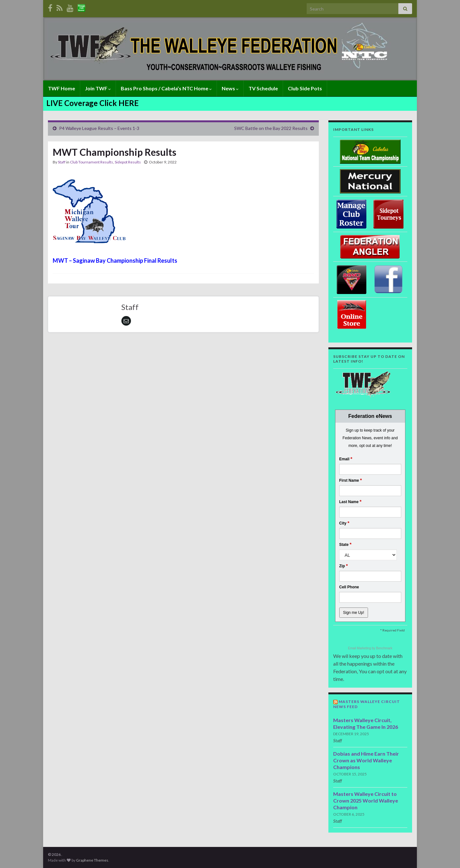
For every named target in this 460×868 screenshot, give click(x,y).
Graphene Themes (92, 860)
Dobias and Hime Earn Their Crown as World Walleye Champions (366, 760)
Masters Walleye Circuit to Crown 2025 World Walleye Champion (366, 800)
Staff (62, 162)
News (230, 88)
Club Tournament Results (92, 162)
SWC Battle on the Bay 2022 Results (271, 128)
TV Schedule (263, 88)
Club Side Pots (305, 88)
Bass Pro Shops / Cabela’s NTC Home (166, 88)
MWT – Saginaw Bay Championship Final (105, 260)
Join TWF (98, 88)
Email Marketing (360, 648)
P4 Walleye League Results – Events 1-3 (99, 128)
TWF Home (61, 88)
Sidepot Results (128, 162)
